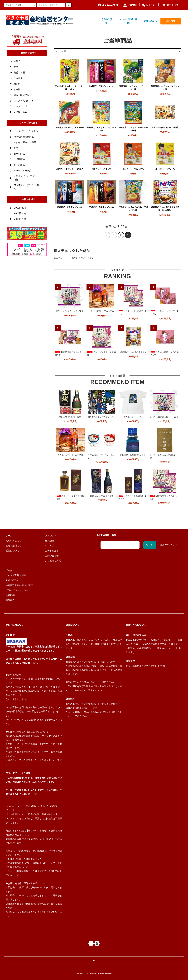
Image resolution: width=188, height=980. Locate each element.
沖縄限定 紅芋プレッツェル (101, 86)
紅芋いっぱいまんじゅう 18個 (70, 311)
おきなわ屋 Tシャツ (133, 417)
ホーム (9, 536)
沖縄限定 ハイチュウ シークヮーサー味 (133, 88)
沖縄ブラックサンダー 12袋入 (165, 128)
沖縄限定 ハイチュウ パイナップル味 (165, 88)
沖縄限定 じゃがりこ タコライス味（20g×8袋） (165, 209)
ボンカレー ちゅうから (133, 169)
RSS (8, 580)
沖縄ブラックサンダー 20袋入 (70, 169)
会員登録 (130, 5)
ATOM (15, 580)
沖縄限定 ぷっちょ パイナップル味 (101, 129)
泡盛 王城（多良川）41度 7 (71, 417)
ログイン (149, 5)
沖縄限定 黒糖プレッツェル (101, 207)
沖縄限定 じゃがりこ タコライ (133, 352)
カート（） (171, 5)
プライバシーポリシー (17, 590)
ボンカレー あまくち (101, 169)
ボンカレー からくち (165, 169)
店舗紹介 (10, 600)
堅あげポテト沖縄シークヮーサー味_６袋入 (70, 88)
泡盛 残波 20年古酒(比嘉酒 (102, 496)
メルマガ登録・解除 (128, 21)
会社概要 (171, 21)
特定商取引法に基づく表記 (19, 585)
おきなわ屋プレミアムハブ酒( (101, 311)
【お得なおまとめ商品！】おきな (165, 313)
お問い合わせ (151, 21)
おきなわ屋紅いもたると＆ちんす (165, 353)
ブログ (9, 570)
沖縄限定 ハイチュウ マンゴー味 (70, 128)
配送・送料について (16, 546)
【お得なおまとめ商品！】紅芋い (133, 313)
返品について (12, 551)
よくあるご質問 (108, 5)
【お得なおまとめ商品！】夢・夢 (133, 497)
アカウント (51, 536)
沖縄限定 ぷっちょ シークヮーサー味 (133, 129)
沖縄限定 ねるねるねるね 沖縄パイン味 (133, 209)
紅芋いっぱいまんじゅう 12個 (101, 353)
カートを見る (52, 551)
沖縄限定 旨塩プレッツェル (70, 207)
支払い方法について (16, 541)
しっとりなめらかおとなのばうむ (163, 456)
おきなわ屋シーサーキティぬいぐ (101, 456)
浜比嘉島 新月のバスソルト (133, 455)
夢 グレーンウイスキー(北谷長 (70, 497)
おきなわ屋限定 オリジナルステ (102, 417)
